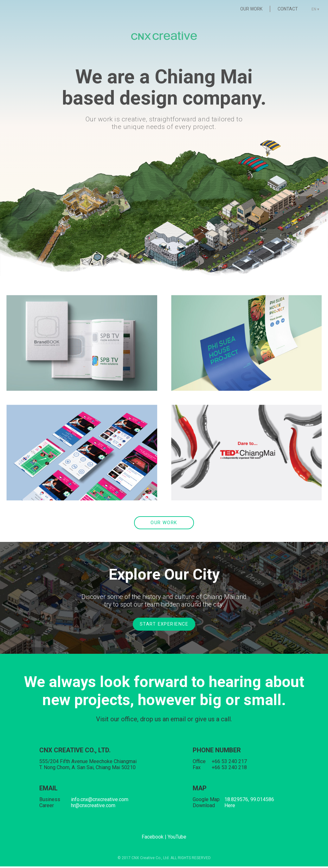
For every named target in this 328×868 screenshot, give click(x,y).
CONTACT (284, 9)
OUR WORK (248, 9)
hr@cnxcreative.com (93, 807)
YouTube (177, 838)
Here (230, 807)
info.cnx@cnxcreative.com (100, 801)
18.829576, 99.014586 (249, 801)
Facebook (153, 838)
